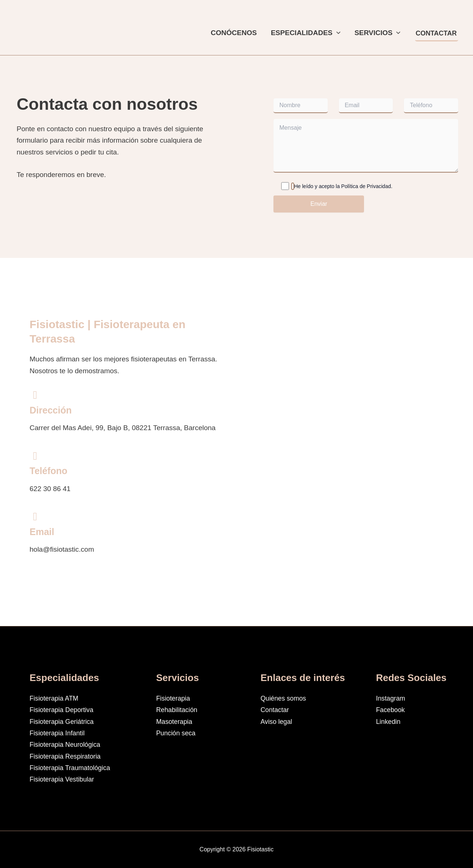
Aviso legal (278, 721)
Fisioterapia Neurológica (67, 744)
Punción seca (177, 733)
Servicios (377, 33)
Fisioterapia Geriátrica (64, 721)
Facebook (392, 710)
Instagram (392, 698)
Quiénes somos (285, 698)
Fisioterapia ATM (56, 698)
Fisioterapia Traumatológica (73, 768)
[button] (336, 33)
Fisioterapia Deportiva (64, 710)
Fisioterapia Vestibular (64, 779)
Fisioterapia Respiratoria (68, 756)
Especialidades (306, 33)
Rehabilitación (178, 710)
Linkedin (389, 721)
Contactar (276, 710)
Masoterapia (176, 721)
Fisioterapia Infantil (59, 733)
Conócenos (234, 33)
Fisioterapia (174, 698)
